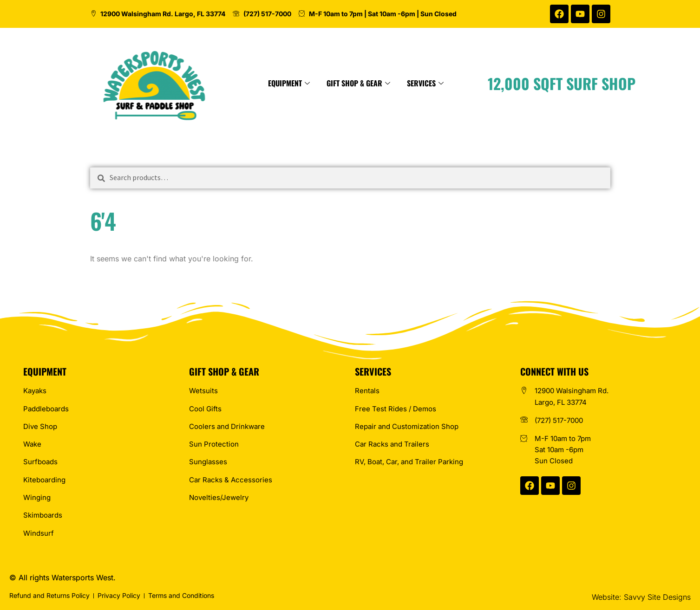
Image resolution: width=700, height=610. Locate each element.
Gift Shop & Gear (389, 83)
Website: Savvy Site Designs (641, 597)
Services (456, 83)
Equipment (320, 83)
